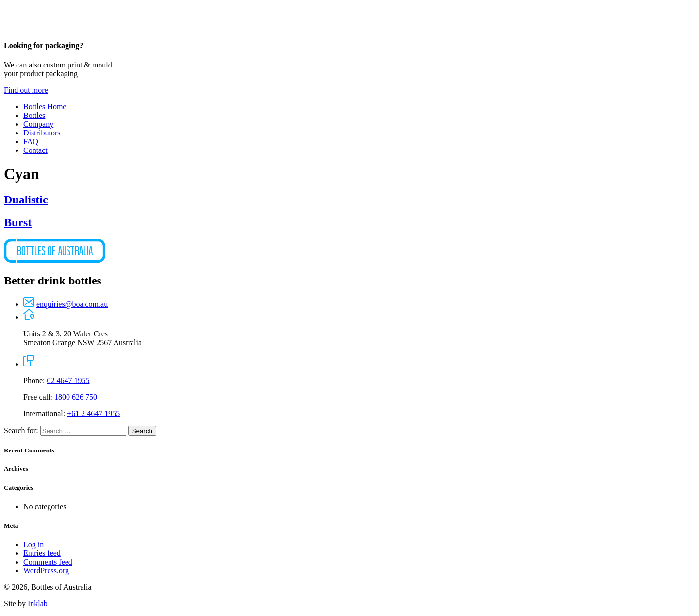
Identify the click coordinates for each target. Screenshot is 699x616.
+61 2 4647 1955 (93, 413)
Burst (18, 222)
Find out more (26, 90)
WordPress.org (46, 571)
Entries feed (42, 553)
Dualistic (26, 200)
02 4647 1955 (68, 380)
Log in (33, 544)
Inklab (38, 604)
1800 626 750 (76, 397)
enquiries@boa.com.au (72, 304)
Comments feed (48, 562)
